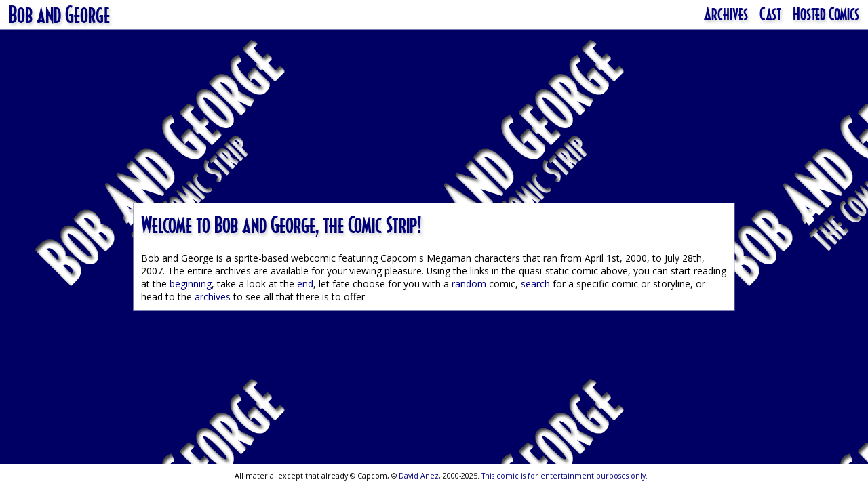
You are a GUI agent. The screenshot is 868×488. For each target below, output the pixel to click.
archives (213, 297)
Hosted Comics (826, 14)
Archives (726, 14)
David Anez (419, 476)
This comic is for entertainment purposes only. (565, 476)
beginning (191, 284)
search (535, 284)
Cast (770, 14)
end (305, 284)
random (469, 284)
